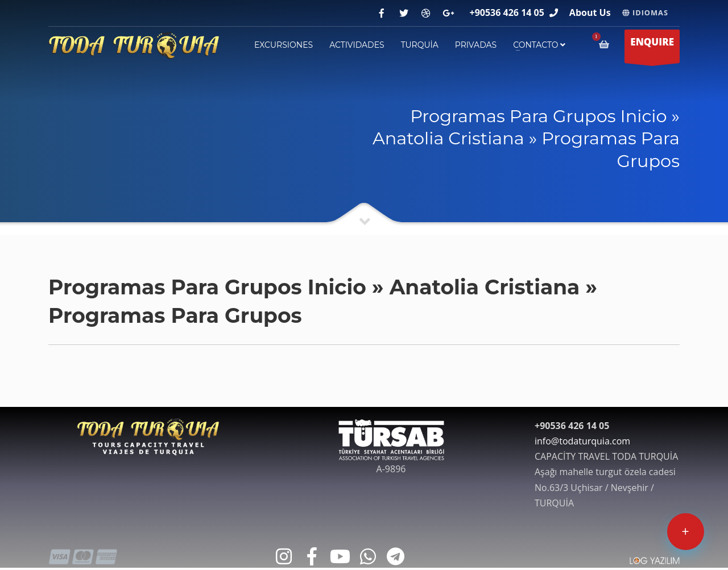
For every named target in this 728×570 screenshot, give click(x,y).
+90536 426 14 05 (507, 13)
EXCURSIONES (284, 45)
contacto (539, 45)
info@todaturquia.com (582, 441)
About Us (590, 13)
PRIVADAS (476, 45)
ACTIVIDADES (357, 45)
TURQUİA (420, 45)
